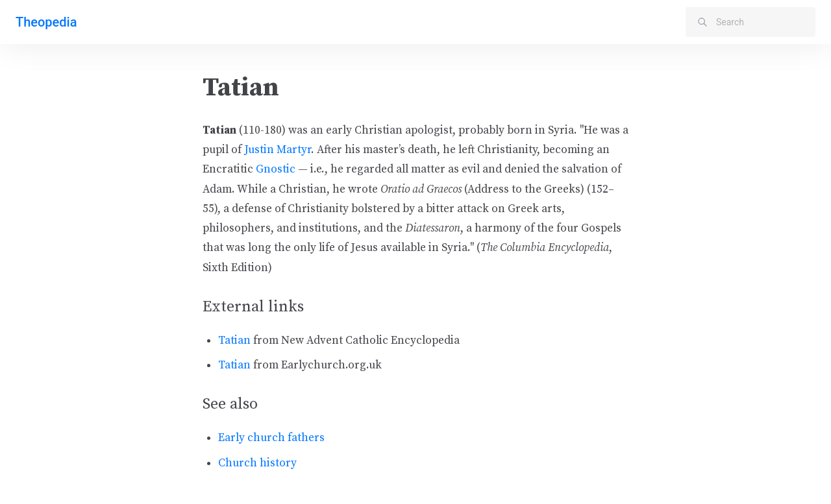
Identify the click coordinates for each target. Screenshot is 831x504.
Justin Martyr (278, 150)
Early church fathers (271, 438)
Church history (257, 463)
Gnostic (276, 169)
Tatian (234, 341)
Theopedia (46, 22)
